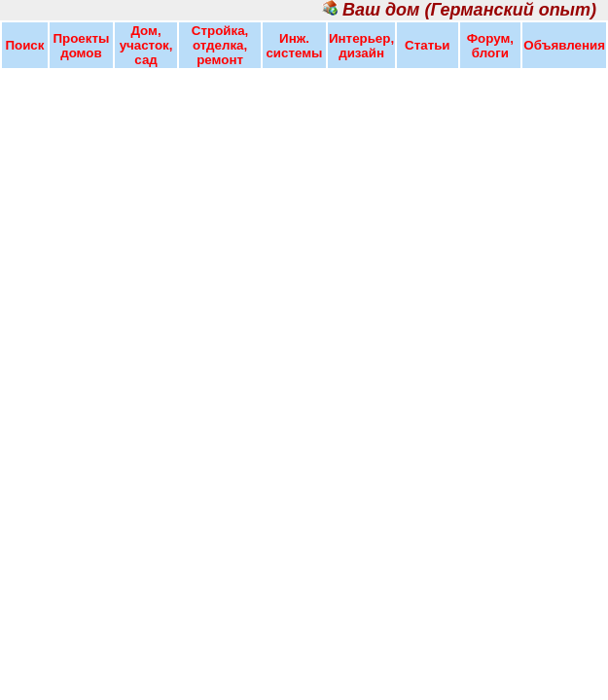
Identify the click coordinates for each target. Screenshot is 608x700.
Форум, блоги (490, 46)
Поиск (24, 45)
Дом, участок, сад (146, 45)
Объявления (564, 45)
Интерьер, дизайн (361, 46)
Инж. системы (294, 46)
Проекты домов (81, 46)
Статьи (427, 45)
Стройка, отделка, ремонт (220, 45)
